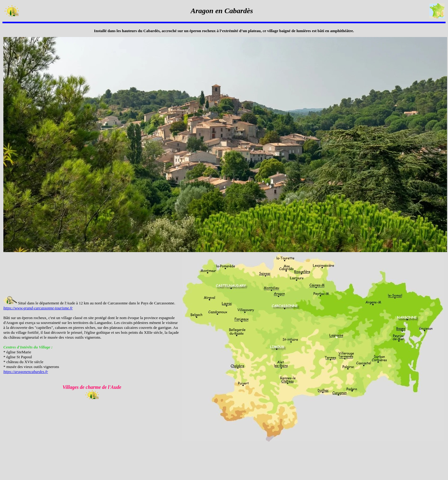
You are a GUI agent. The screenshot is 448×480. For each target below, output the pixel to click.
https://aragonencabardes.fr (26, 372)
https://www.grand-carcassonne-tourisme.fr (38, 308)
